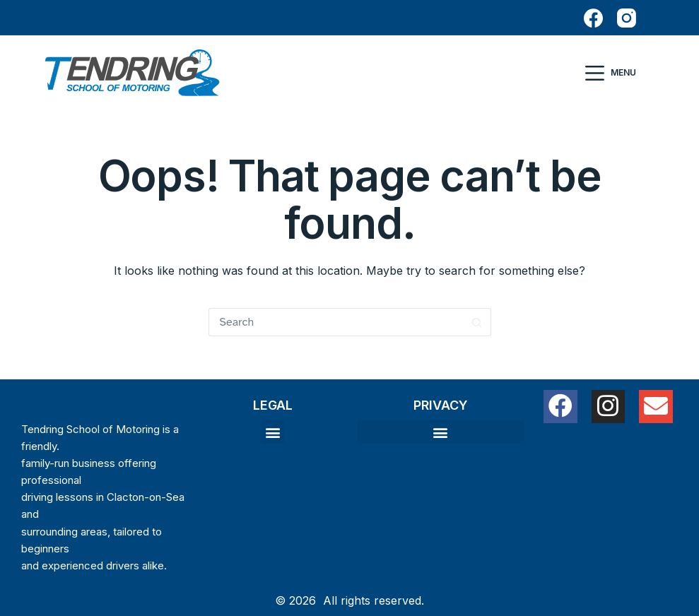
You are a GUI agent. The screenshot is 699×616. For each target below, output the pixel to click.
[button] (272, 432)
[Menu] (611, 73)
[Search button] (477, 322)
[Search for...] (336, 322)
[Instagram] (627, 18)
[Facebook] (593, 18)
